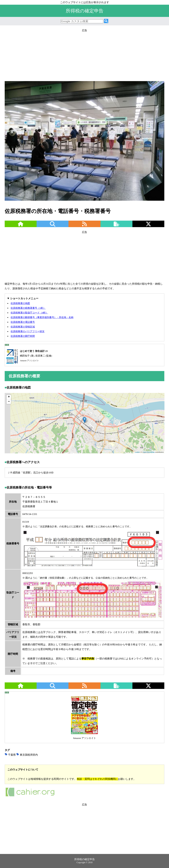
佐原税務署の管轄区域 (23, 327)
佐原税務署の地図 (20, 303)
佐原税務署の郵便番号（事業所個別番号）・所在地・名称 (42, 317)
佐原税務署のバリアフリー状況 (28, 331)
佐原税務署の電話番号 (23, 322)
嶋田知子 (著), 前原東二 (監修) (28, 356)
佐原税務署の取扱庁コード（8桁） (29, 313)
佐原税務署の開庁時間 (23, 336)
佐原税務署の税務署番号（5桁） (28, 308)
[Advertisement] (84, 54)
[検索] (106, 21)
